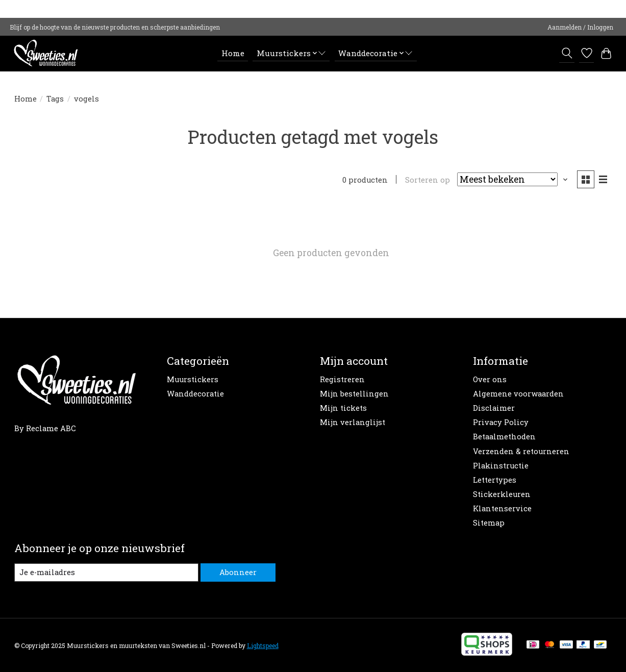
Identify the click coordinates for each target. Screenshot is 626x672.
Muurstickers (193, 379)
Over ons (490, 379)
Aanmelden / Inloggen (580, 27)
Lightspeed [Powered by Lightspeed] (263, 645)
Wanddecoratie (195, 394)
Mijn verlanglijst (353, 422)
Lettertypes (495, 480)
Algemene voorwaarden (518, 394)
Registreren (342, 379)
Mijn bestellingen (354, 394)
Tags (55, 99)
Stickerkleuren (502, 494)
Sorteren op (428, 180)
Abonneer (238, 572)
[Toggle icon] (567, 53)
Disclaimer (494, 408)
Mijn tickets (343, 408)
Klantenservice (502, 508)
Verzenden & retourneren (521, 451)
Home (233, 53)
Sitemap (489, 523)
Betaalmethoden (504, 437)
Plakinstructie (501, 466)
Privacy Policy (501, 422)
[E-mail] (106, 573)
